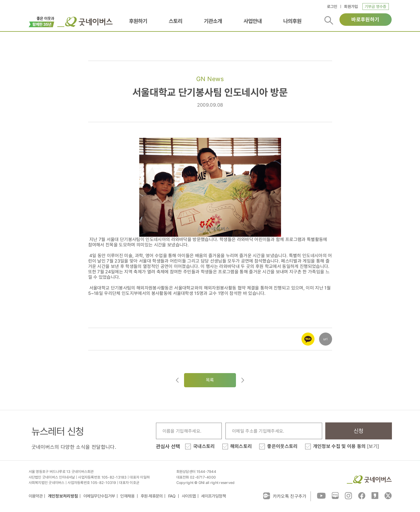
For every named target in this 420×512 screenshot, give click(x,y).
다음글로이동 (243, 380)
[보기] (373, 446)
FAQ (172, 496)
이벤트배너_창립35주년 (42, 21)
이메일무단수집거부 (99, 496)
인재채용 (128, 496)
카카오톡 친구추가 (285, 496)
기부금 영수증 (376, 7)
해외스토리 (241, 446)
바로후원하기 (365, 19)
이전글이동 (177, 380)
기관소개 (213, 21)
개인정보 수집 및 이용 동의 (346, 446)
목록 (210, 380)
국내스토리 (204, 446)
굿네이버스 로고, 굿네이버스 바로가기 (85, 22)
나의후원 (292, 21)
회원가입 (351, 7)
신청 (359, 431)
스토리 (176, 21)
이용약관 (36, 496)
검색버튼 (329, 20)
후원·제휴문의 (152, 496)
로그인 (332, 7)
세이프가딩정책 (213, 496)
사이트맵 (189, 496)
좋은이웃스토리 (282, 446)
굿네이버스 (369, 480)
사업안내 (253, 21)
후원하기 (138, 21)
